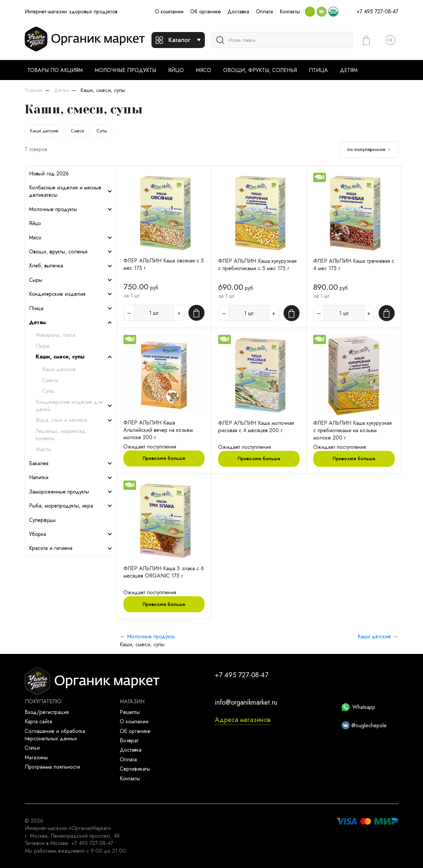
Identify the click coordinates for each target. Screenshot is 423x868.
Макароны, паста (56, 335)
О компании (169, 12)
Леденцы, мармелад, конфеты (61, 435)
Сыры (71, 280)
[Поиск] (282, 40)
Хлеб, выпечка (71, 266)
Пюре (43, 346)
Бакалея (71, 464)
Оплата (264, 12)
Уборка (71, 534)
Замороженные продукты (71, 492)
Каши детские (44, 131)
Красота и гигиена (71, 548)
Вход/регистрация (47, 712)
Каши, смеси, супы (74, 357)
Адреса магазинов (243, 720)
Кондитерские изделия (71, 294)
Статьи (32, 748)
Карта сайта (38, 721)
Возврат (129, 740)
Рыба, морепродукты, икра (71, 506)
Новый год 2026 (49, 174)
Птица (318, 70)
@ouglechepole (364, 725)
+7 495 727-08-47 (377, 12)
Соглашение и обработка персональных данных (55, 735)
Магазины (36, 757)
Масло (44, 450)
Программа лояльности (52, 767)
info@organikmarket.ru (246, 702)
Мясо (203, 70)
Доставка (238, 12)
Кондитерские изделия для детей (74, 406)
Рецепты (130, 712)
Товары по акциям (55, 70)
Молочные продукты (125, 70)
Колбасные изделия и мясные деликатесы (71, 191)
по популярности (366, 149)
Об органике (205, 12)
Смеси (77, 131)
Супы (102, 131)
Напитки (71, 478)
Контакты (290, 12)
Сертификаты (135, 769)
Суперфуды (42, 520)
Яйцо (176, 70)
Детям (349, 70)
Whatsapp (358, 707)
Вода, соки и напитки (74, 420)
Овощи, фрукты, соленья (260, 70)
